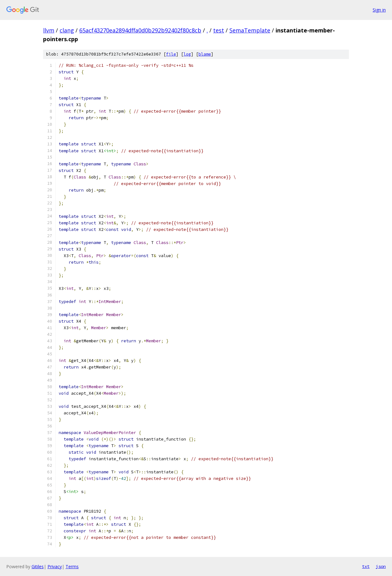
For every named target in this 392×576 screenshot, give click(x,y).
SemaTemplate (250, 30)
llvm (49, 30)
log (187, 54)
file (171, 54)
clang (67, 30)
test (219, 30)
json (381, 566)
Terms (72, 566)
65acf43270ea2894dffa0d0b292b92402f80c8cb (140, 30)
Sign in (379, 10)
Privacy (55, 566)
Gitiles (38, 566)
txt (366, 566)
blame (205, 54)
